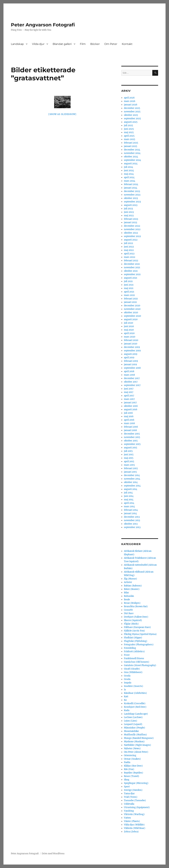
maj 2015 (129, 458)
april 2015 (129, 461)
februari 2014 (131, 510)
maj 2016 (129, 416)
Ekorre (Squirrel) (133, 620)
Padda (127, 762)
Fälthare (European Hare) (137, 627)
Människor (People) (135, 728)
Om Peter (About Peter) (136, 752)
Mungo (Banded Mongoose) (139, 738)
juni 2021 (129, 285)
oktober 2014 (131, 482)
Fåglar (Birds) (131, 624)
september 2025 (132, 119)
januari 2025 (131, 146)
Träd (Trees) (131, 797)
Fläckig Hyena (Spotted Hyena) (140, 634)
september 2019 (132, 351)
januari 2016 (130, 430)
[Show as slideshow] (62, 114)
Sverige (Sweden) (133, 790)
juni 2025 (129, 129)
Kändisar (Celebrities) (135, 693)
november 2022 (132, 229)
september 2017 (132, 385)
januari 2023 (130, 222)
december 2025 (132, 108)
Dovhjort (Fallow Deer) (136, 617)
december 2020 (132, 306)
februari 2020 (131, 340)
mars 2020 (130, 337)
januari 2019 (130, 364)
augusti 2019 (131, 354)
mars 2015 (129, 465)
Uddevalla (129, 804)
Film (83, 44)
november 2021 (132, 267)
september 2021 (132, 274)
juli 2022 (128, 243)
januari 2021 (130, 302)
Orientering (130, 755)
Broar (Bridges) (132, 603)
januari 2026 (131, 105)
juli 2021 (128, 281)
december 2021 (132, 264)
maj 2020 (129, 330)
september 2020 (132, 316)
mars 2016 (129, 423)
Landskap (17, 44)
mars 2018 (129, 375)
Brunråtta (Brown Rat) (136, 606)
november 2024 (132, 153)
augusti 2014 (131, 489)
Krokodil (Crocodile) (135, 703)
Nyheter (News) (132, 748)
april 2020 (129, 333)
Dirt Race (129, 613)
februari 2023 (131, 219)
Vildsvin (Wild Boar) (135, 828)
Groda (127, 676)
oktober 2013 (131, 524)
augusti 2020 (131, 319)
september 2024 (132, 160)
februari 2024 (131, 184)
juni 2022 (129, 247)
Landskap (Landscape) (136, 714)
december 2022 (132, 226)
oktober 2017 (131, 382)
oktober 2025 (131, 115)
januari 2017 (130, 403)
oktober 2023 (131, 198)
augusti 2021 (131, 278)
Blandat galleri (62, 44)
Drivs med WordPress (53, 854)
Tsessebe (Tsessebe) (135, 800)
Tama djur (129, 794)
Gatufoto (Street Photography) (140, 665)
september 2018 (132, 368)
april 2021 (129, 292)
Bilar (126, 593)
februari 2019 (131, 361)
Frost (127, 655)
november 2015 (132, 437)
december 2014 (132, 475)
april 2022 (129, 254)
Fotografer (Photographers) (139, 645)
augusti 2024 (131, 164)
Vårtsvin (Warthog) (134, 814)
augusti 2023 (131, 205)
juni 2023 (129, 212)
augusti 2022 (131, 240)
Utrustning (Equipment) (137, 807)
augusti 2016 (131, 410)
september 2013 (132, 527)
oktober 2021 (131, 271)
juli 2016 (128, 413)
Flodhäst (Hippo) (133, 638)
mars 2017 (129, 399)
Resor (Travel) (132, 776)
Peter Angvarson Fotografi (43, 25)
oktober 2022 (131, 233)
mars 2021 (129, 295)
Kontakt (127, 44)
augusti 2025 (131, 122)
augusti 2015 (131, 448)
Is (125, 690)
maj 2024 (129, 174)
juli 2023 (128, 209)
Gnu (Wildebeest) (133, 672)
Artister (128, 582)
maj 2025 (129, 132)
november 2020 (132, 309)
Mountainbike (131, 731)
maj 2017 (129, 392)
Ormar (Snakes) (132, 759)
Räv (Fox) (129, 769)
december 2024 (132, 150)
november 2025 (132, 112)
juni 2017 (129, 389)
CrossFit (128, 610)
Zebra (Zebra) (131, 832)
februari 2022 (131, 261)
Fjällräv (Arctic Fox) (134, 631)
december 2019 (132, 347)
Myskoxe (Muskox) (134, 742)
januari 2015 (130, 472)
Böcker (95, 44)
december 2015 (132, 434)
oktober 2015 (131, 441)
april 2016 (129, 420)
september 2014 (132, 486)
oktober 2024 (131, 157)
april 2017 (129, 396)
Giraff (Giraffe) (132, 669)
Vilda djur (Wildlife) (134, 825)
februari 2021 (131, 299)
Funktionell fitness (134, 658)
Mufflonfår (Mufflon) (135, 735)
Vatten (127, 818)
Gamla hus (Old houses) (137, 662)
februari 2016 (131, 427)
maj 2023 (129, 216)
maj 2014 (129, 500)
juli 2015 (128, 451)
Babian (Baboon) (133, 586)
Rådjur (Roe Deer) (133, 766)
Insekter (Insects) (134, 686)
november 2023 (132, 195)
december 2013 (132, 517)
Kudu (127, 710)
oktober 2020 (131, 313)
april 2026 (129, 98)
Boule (127, 600)
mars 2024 (130, 181)
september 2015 (132, 444)
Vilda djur (38, 44)
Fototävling (130, 648)
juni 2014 (129, 496)
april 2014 (129, 503)
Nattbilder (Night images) (137, 745)
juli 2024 (128, 167)
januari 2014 (130, 513)
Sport (127, 787)
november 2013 (132, 520)
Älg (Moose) (130, 579)
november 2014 (132, 479)
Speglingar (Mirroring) (136, 783)
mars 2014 (129, 506)
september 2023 (132, 202)
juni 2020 (129, 326)
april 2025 (129, 136)
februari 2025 (131, 143)
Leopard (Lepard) (133, 724)
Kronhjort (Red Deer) (135, 707)
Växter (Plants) (132, 821)
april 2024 (129, 177)
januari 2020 (131, 344)
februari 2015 (131, 468)
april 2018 (129, 371)
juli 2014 (128, 493)
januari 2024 (131, 188)
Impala (128, 683)
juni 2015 (129, 455)
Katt (126, 697)
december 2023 (132, 191)
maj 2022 (129, 250)
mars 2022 (130, 257)
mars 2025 (130, 139)
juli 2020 (128, 323)
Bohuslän (129, 596)
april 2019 (129, 358)
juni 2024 (129, 170)
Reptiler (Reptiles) (134, 773)
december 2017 (132, 378)
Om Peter (111, 44)
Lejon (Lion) (131, 721)
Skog (127, 780)
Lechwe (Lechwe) (133, 717)
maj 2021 (129, 288)
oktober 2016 (131, 406)
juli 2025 (128, 125)
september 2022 (132, 236)
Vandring (129, 811)
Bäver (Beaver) (132, 589)
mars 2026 (130, 101)
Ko (125, 700)
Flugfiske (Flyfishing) (136, 641)
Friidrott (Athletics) (134, 651)
